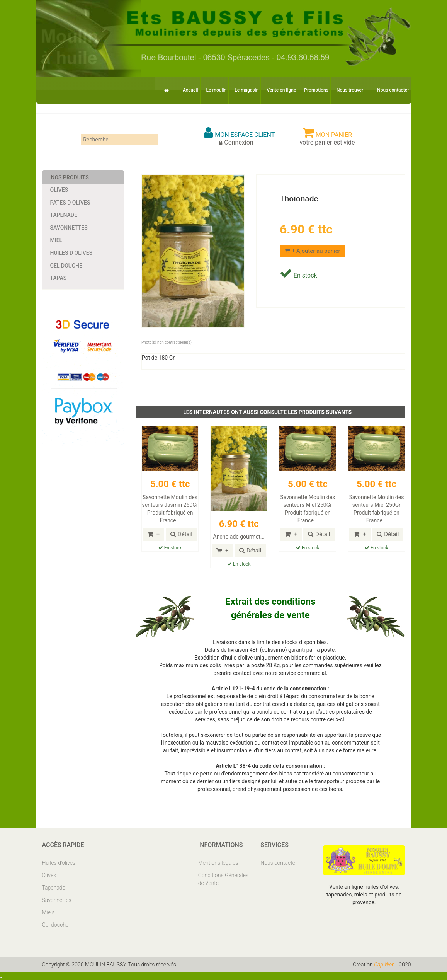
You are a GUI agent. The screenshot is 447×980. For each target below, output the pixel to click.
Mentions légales (218, 863)
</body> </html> (1, 977)
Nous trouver (350, 90)
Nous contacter (393, 90)
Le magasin (246, 90)
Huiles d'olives (59, 863)
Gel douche (66, 266)
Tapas (59, 278)
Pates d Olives (70, 203)
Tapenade (64, 215)
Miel (56, 240)
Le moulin (217, 90)
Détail (181, 534)
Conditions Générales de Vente (223, 879)
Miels (48, 912)
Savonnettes (69, 228)
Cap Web (384, 965)
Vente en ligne (281, 90)
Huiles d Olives (71, 253)
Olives (59, 190)
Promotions (316, 90)
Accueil (190, 90)
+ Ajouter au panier (312, 251)
